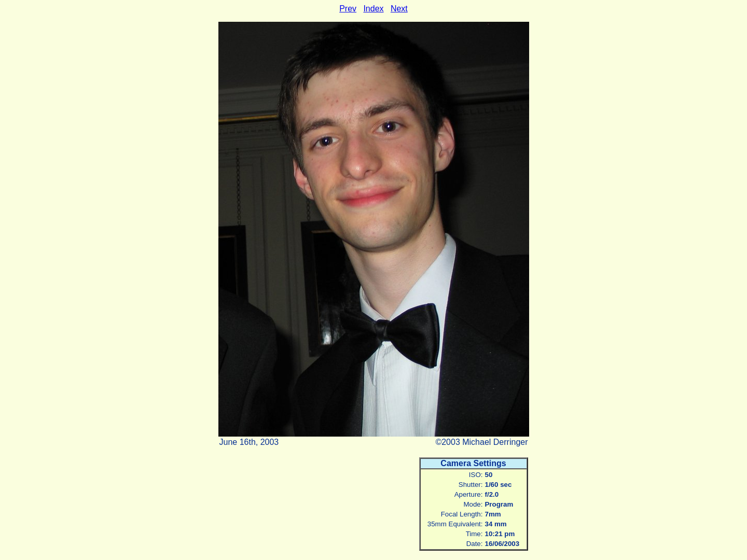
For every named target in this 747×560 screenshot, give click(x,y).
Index (373, 9)
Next (399, 9)
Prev (348, 9)
